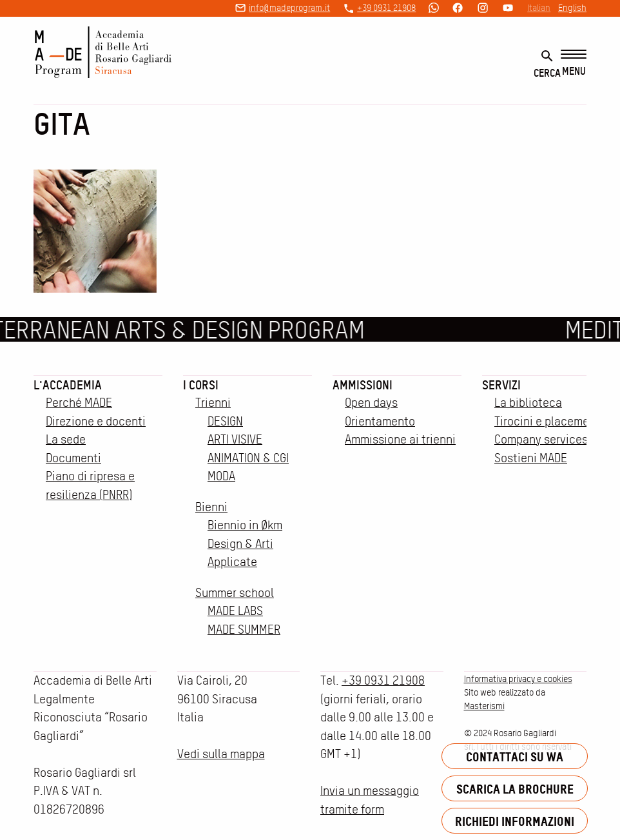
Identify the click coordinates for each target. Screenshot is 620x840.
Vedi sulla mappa (221, 754)
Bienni (211, 507)
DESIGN (225, 421)
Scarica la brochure (515, 789)
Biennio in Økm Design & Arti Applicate (245, 543)
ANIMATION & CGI (248, 458)
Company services (541, 439)
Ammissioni (363, 385)
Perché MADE (79, 403)
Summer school (235, 593)
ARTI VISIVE (235, 439)
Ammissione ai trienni (400, 439)
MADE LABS (235, 611)
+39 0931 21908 (386, 8)
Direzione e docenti (96, 421)
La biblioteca (528, 403)
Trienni (213, 403)
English (572, 8)
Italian (539, 8)
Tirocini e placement (547, 421)
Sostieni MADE (531, 458)
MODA (221, 476)
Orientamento (380, 421)
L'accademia (68, 385)
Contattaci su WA (515, 757)
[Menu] (574, 63)
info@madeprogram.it (289, 8)
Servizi (501, 385)
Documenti (73, 458)
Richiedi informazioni (515, 821)
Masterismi (484, 706)
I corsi (201, 385)
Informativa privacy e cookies (518, 679)
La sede (66, 439)
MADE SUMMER (244, 630)
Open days (371, 403)
